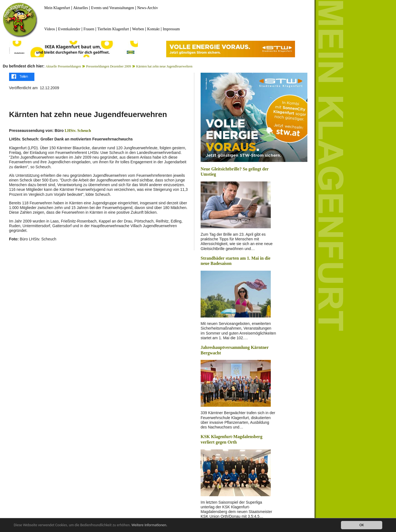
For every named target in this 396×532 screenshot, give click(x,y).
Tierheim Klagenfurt (113, 29)
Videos (50, 29)
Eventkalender (69, 29)
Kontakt (153, 29)
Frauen (89, 29)
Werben (138, 29)
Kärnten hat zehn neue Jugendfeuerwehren (164, 66)
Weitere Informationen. (149, 525)
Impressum (171, 29)
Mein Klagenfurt (57, 8)
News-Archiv (148, 8)
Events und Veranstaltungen (113, 8)
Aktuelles (81, 8)
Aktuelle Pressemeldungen (63, 66)
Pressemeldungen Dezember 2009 (109, 66)
